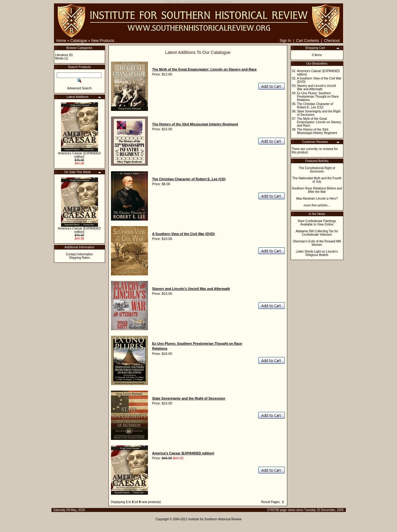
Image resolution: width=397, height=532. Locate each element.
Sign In (285, 41)
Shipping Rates (80, 258)
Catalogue (79, 41)
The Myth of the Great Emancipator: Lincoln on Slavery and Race (319, 122)
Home (61, 41)
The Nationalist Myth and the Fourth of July (317, 180)
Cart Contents (308, 41)
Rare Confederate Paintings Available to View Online (317, 223)
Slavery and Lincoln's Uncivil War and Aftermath (316, 87)
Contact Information (79, 254)
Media (59, 58)
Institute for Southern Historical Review (215, 519)
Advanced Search (79, 88)
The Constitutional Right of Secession (317, 170)
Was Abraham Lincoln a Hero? (317, 199)
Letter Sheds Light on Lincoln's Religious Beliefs (317, 253)
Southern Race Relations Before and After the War (317, 190)
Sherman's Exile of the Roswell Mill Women (317, 243)
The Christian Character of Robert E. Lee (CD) (315, 106)
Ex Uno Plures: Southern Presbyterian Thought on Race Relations (318, 97)
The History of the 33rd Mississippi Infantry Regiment (317, 131)
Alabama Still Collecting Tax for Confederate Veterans (317, 233)
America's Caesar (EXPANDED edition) (79, 155)
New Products (103, 41)
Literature (62, 55)
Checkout (332, 41)
